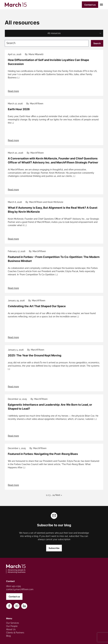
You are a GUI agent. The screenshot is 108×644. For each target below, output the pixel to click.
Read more (13, 91)
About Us (11, 629)
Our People (12, 626)
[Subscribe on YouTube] (17, 606)
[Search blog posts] (47, 43)
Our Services (13, 623)
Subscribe (54, 548)
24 (54, 495)
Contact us (90, 5)
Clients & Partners (15, 633)
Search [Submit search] (97, 43)
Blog (8, 636)
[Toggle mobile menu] (101, 5)
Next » (59, 495)
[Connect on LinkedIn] (24, 606)
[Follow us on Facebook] (9, 606)
